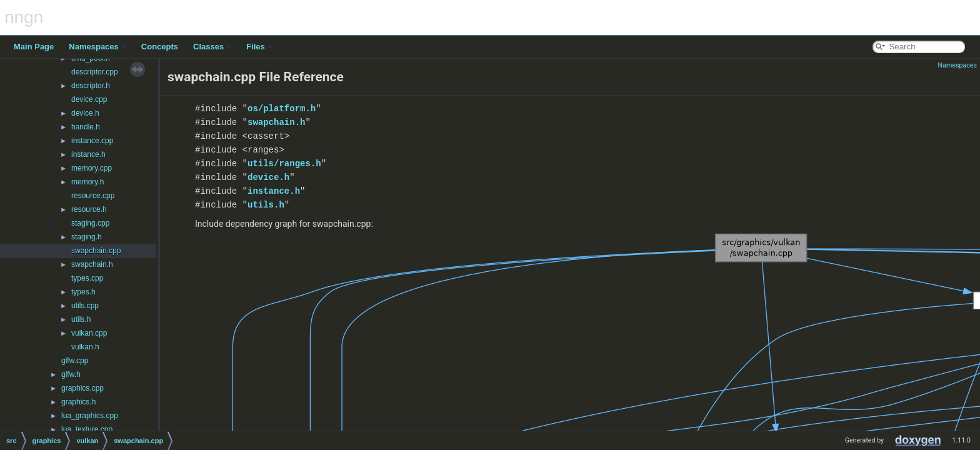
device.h (85, 113)
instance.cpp (92, 141)
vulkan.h (85, 347)
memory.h (87, 182)
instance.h (88, 154)
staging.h (87, 237)
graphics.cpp (82, 388)
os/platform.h (282, 108)
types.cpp (87, 278)
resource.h (89, 209)
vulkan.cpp (89, 333)
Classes (212, 47)
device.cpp (89, 99)
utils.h (81, 319)
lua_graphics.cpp (90, 416)
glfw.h (71, 374)
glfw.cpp (75, 361)
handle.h (86, 127)
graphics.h (78, 402)
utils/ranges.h (284, 163)
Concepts (160, 47)
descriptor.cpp (95, 72)
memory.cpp (92, 168)
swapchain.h (92, 264)
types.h (83, 292)
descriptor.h (91, 86)
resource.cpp (93, 196)
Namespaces (97, 47)
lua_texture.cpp (87, 429)
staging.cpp (90, 223)
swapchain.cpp (96, 251)
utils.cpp (85, 306)
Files (259, 47)
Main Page (34, 47)
